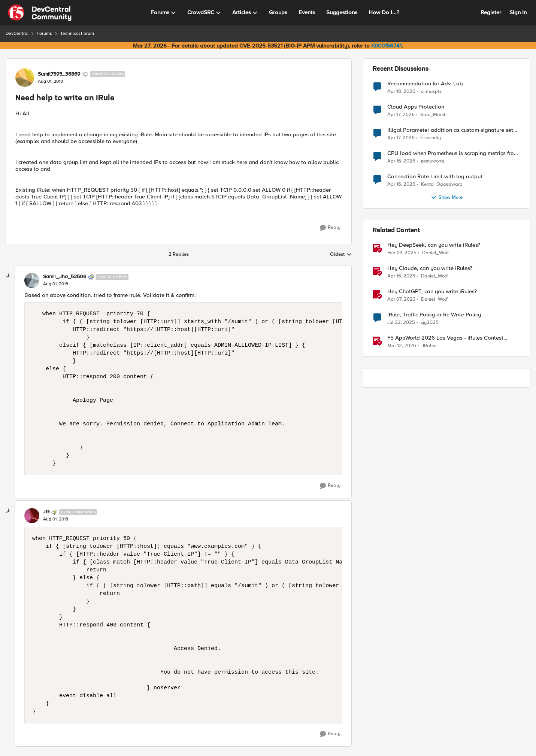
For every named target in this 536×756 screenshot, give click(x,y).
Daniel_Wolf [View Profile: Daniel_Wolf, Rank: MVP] (435, 253)
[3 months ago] (401, 91)
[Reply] (330, 228)
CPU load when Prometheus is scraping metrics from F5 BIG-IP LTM (453, 153)
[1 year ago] (402, 253)
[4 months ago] (402, 346)
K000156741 (386, 46)
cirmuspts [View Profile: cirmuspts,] (431, 91)
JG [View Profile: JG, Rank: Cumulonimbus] (46, 512)
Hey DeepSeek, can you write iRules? (434, 245)
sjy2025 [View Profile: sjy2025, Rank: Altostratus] (430, 323)
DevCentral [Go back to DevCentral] (17, 34)
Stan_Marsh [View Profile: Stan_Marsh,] (433, 115)
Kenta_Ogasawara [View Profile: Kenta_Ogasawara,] (442, 184)
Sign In (518, 12)
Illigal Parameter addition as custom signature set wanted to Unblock (450, 130)
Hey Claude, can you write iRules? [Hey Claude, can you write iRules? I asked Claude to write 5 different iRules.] (430, 268)
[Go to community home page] (40, 13)
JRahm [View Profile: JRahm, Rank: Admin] (429, 346)
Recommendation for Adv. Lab (425, 84)
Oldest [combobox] (341, 255)
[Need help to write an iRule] (56, 284)
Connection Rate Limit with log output (435, 177)
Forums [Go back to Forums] (44, 34)
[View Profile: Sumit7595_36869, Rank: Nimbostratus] (25, 78)
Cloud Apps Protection (416, 107)
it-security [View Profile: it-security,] (431, 138)
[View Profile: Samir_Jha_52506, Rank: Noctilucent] (32, 280)
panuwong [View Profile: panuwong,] (433, 161)
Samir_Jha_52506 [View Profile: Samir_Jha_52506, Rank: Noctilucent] (65, 277)
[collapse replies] (8, 276)
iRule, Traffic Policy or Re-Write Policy (434, 315)
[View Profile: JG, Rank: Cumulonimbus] (32, 516)
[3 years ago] (401, 300)
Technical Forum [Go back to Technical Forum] (77, 34)
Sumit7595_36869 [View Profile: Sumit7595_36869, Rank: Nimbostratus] (59, 74)
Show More (447, 198)
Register (491, 12)
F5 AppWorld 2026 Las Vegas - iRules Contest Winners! (445, 338)
